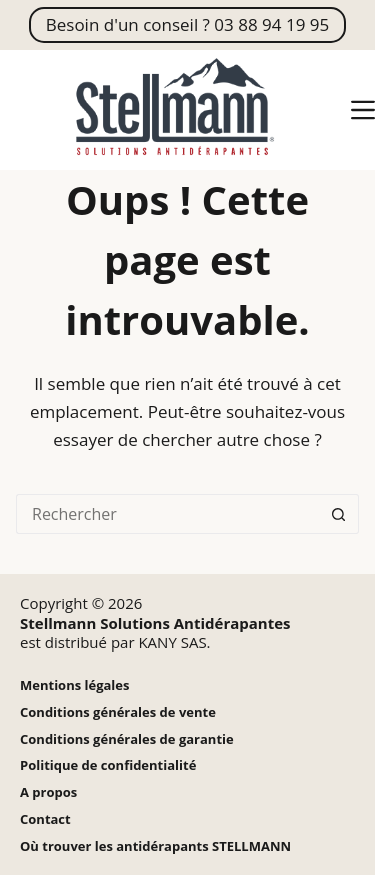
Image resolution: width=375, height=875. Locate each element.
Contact (45, 819)
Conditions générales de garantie (127, 739)
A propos (48, 792)
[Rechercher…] (167, 514)
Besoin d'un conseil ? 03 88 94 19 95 (187, 24)
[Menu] (363, 110)
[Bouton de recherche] (339, 514)
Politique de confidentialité (108, 765)
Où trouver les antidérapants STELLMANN (155, 846)
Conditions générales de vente (118, 712)
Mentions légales (74, 685)
